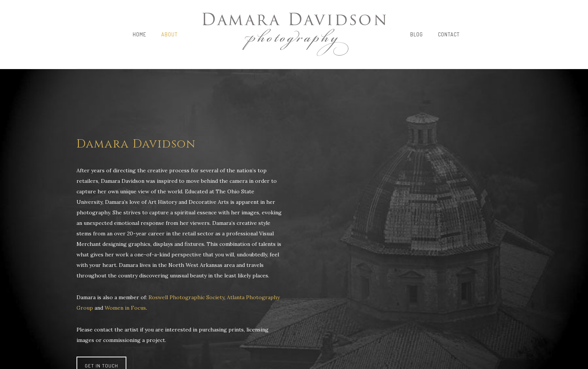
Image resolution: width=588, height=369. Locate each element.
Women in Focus (125, 308)
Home (139, 34)
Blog (417, 34)
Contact (449, 34)
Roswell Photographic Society (186, 297)
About (169, 34)
